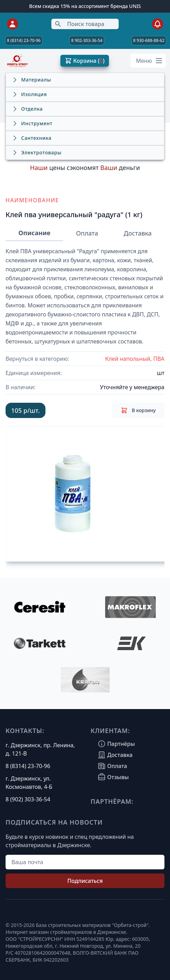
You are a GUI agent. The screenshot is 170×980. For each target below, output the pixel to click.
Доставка (138, 233)
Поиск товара (79, 24)
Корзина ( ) (85, 61)
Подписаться (85, 881)
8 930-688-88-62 (149, 40)
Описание (34, 233)
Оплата (87, 233)
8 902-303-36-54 (87, 40)
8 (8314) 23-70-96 (24, 40)
